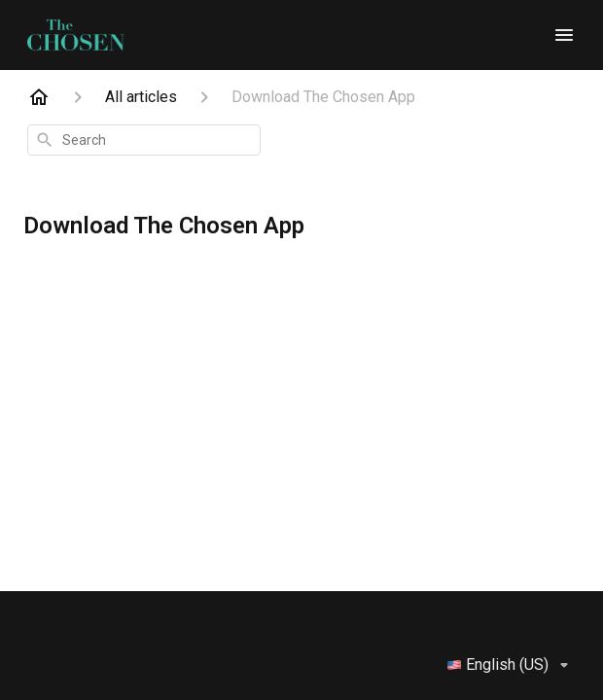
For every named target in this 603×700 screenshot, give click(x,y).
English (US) (511, 665)
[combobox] (144, 140)
